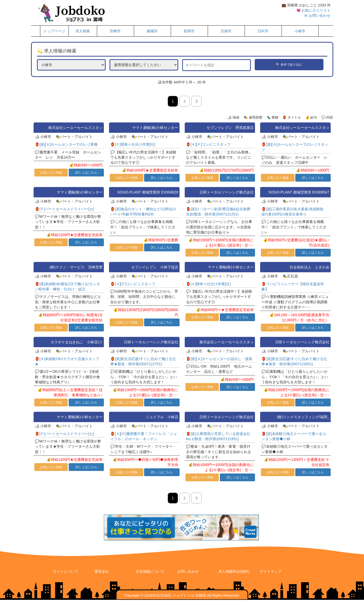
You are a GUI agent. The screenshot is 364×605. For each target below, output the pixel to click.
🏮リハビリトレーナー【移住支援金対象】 (293, 286)
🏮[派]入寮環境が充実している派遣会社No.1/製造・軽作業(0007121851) (218, 436)
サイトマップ (270, 571)
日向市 (263, 31)
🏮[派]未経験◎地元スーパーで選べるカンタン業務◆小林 (294, 436)
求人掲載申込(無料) (234, 571)
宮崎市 (115, 31)
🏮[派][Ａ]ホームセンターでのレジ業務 (66, 144)
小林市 (300, 31)
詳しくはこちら (86, 173)
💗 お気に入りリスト (313, 10)
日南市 (226, 31)
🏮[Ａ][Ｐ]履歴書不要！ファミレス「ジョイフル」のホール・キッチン (144, 436)
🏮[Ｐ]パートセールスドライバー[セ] (65, 209)
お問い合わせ (188, 571)
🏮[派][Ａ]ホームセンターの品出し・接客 (219, 359)
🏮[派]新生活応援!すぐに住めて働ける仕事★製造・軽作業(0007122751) (143, 361)
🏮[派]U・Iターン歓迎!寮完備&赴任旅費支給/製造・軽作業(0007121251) (218, 212)
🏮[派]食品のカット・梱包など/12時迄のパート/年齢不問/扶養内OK (143, 212)
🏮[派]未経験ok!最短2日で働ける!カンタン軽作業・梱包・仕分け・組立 (67, 286)
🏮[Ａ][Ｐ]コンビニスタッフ (208, 144)
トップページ (54, 31)
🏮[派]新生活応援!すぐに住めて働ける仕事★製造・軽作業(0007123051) (294, 361)
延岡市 (189, 31)
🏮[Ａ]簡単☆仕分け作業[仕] (208, 284)
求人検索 (83, 31)
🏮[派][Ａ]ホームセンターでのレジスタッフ (295, 147)
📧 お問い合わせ (317, 15)
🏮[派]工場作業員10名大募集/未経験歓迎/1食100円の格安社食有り (293, 212)
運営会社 (102, 571)
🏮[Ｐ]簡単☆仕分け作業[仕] (133, 144)
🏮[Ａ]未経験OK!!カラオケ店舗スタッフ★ (67, 361)
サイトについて (66, 571)
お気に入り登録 (51, 173)
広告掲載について (150, 571)
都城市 (152, 31)
